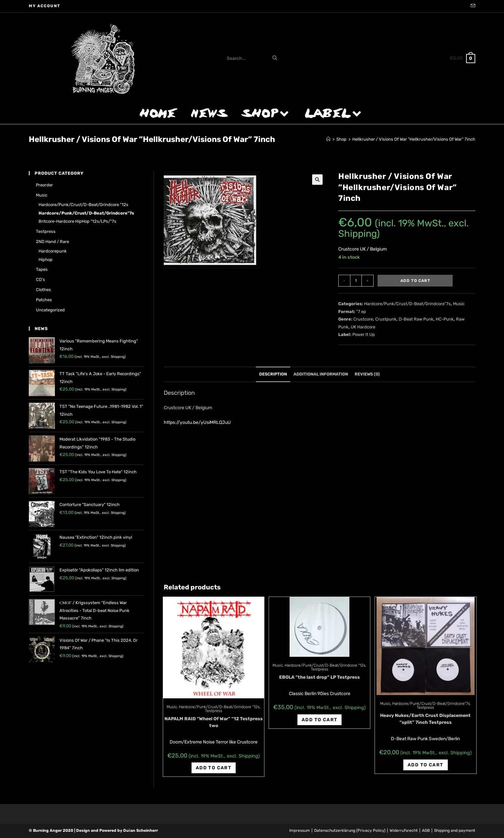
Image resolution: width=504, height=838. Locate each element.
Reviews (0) (367, 374)
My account (45, 6)
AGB (426, 830)
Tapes (42, 269)
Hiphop (46, 260)
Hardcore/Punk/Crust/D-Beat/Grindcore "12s (219, 707)
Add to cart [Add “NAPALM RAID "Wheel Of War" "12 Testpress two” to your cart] (214, 768)
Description (273, 374)
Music (459, 304)
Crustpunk (386, 319)
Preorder (44, 185)
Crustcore (363, 319)
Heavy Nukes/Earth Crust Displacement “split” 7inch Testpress (425, 719)
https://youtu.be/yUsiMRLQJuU (197, 422)
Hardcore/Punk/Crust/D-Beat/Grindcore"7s (407, 304)
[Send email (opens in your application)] (472, 6)
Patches (44, 300)
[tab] (273, 374)
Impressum (300, 830)
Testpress (214, 711)
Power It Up (364, 334)
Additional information (321, 374)
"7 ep (361, 312)
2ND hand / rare (52, 242)
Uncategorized (50, 310)
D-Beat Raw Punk (416, 319)
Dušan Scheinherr (141, 830)
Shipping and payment (455, 830)
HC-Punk (445, 319)
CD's (41, 279)
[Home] (328, 139)
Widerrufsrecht (404, 830)
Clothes (43, 290)
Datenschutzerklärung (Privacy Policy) (350, 830)
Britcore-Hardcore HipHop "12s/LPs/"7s (77, 221)
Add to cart (415, 281)
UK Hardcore (363, 327)
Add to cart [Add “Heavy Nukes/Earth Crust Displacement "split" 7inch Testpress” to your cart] (425, 765)
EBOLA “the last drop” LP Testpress (319, 677)
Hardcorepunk (53, 251)
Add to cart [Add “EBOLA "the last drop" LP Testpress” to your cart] (319, 720)
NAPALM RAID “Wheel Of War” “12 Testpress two (214, 722)
